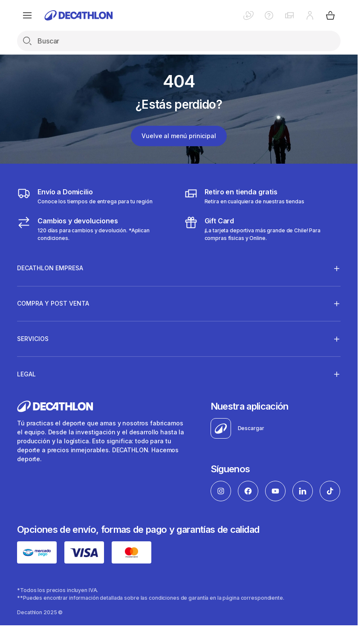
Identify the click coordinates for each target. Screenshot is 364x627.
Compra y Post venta (53, 303)
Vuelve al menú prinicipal (179, 136)
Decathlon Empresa (50, 268)
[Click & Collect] (244, 196)
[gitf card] (262, 229)
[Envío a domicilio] (85, 196)
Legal (26, 374)
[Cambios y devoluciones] (95, 229)
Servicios (33, 339)
